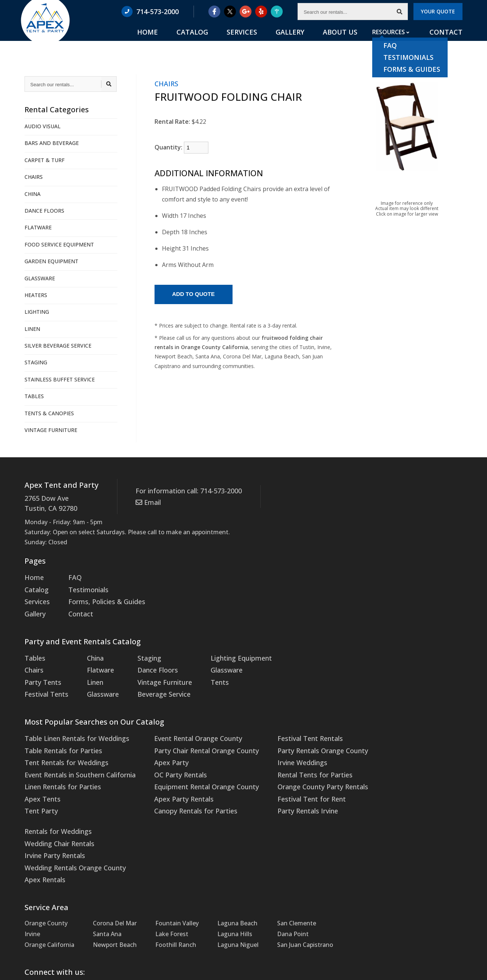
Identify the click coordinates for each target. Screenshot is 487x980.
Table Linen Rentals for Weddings (72, 726)
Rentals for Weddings (391, 726)
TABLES (34, 396)
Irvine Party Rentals (388, 747)
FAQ (72, 575)
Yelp (232, 904)
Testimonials (84, 586)
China (91, 650)
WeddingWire (292, 904)
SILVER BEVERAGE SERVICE (58, 346)
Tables (34, 650)
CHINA (33, 194)
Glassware (97, 683)
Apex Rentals (379, 769)
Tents (207, 672)
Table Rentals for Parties (59, 736)
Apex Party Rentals (172, 780)
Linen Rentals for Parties (59, 769)
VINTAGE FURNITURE (51, 430)
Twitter (108, 904)
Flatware (95, 661)
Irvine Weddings (282, 747)
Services (268, 41)
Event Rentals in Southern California (76, 758)
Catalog (227, 41)
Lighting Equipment (227, 650)
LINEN (32, 329)
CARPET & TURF (45, 160)
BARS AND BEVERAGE (52, 143)
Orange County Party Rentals (301, 769)
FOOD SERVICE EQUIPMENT (59, 244)
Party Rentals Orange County (301, 736)
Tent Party (40, 791)
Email (147, 500)
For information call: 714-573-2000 (184, 490)
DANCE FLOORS (44, 211)
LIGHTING (37, 312)
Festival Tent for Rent (290, 780)
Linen (91, 672)
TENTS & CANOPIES (49, 413)
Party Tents (41, 672)
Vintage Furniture (155, 672)
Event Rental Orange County (186, 726)
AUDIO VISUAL (43, 126)
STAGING (36, 362)
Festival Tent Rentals (289, 726)
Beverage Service (154, 683)
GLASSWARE (40, 278)
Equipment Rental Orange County (193, 769)
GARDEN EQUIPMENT (51, 261)
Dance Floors (149, 661)
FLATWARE (38, 227)
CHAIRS (34, 177)
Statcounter (17, 975)
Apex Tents (40, 780)
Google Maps (172, 904)
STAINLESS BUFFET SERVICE (60, 379)
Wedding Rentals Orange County (407, 758)
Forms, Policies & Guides (100, 597)
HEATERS (36, 295)
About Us (350, 41)
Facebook (48, 904)
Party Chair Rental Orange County (193, 736)
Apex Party (160, 747)
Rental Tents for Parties (293, 758)
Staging (141, 650)
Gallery (308, 41)
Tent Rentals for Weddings (63, 747)
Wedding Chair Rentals (392, 736)
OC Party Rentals (169, 758)
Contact (448, 41)
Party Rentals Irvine (287, 791)
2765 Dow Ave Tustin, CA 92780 (48, 502)
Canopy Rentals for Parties (183, 791)
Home (189, 41)
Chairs (33, 661)
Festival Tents (44, 683)
